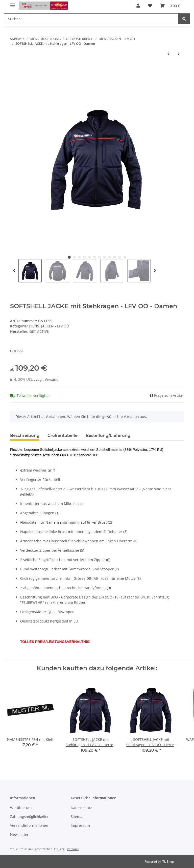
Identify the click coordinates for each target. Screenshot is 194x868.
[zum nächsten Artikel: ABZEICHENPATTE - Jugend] (179, 54)
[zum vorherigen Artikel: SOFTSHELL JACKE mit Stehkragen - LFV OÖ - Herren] (168, 54)
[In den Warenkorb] (14, 70)
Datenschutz (81, 808)
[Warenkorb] (170, 6)
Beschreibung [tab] (25, 436)
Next (155, 271)
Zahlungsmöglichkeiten (30, 817)
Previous (14, 271)
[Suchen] (91, 19)
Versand (52, 379)
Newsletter (19, 834)
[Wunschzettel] (150, 6)
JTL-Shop (168, 862)
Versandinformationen (29, 825)
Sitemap (78, 817)
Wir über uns (21, 808)
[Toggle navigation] (13, 3)
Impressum (80, 825)
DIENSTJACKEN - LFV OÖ (49, 326)
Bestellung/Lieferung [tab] (108, 436)
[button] (138, 6)
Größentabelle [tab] (63, 436)
